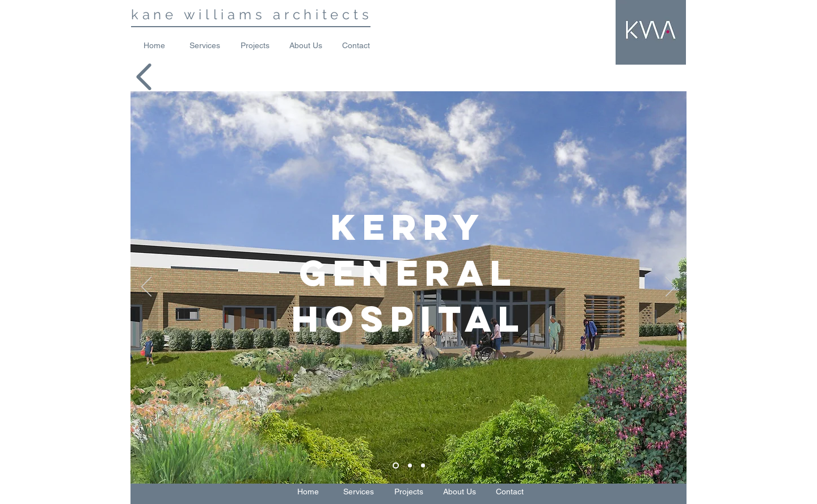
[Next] (671, 287)
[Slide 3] (423, 465)
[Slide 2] (410, 465)
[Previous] (146, 287)
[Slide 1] (396, 465)
